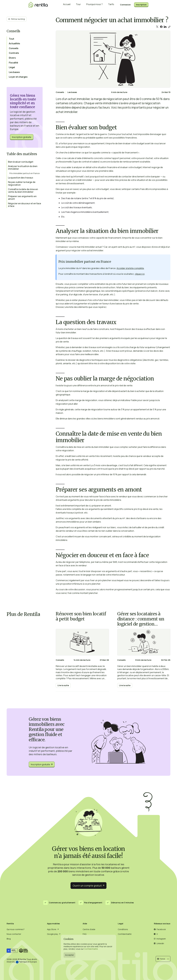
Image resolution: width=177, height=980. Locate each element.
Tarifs (111, 5)
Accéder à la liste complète (130, 268)
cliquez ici (140, 274)
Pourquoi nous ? (94, 5)
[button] (163, 959)
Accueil (67, 5)
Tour (78, 5)
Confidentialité (91, 949)
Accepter (69, 955)
